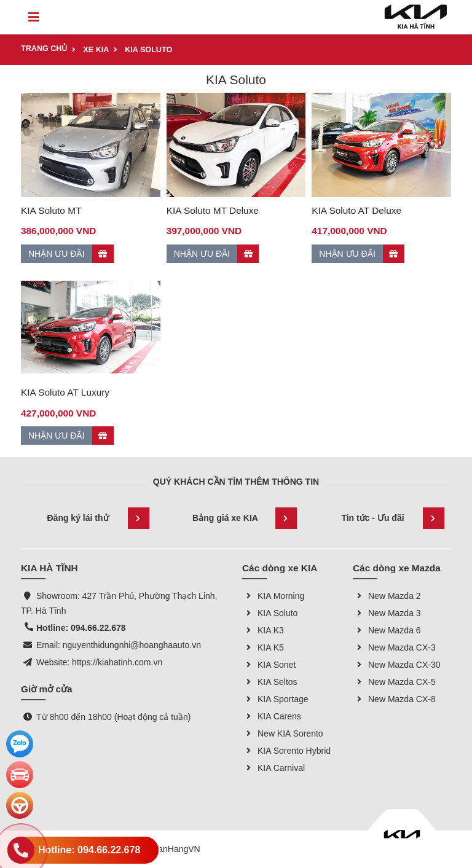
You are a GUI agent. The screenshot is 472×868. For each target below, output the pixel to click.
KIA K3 (263, 630)
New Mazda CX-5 (394, 682)
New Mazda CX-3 (394, 647)
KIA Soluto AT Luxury (65, 392)
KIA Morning (273, 596)
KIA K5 (263, 647)
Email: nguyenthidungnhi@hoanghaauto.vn (119, 645)
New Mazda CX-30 (397, 665)
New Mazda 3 (387, 613)
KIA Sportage (275, 699)
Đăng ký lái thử (98, 518)
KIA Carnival (273, 768)
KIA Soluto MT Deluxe (213, 210)
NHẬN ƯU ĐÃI (71, 254)
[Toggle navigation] (34, 17)
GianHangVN (175, 849)
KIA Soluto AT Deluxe (356, 210)
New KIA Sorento (283, 733)
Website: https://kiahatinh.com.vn (99, 662)
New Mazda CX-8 (394, 699)
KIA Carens (272, 716)
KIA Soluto (270, 613)
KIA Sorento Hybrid (286, 751)
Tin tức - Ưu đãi (393, 518)
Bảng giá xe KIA (245, 518)
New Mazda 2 (387, 596)
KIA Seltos (270, 682)
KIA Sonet (269, 665)
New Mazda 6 (387, 630)
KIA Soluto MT (51, 210)
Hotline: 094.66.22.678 (81, 628)
